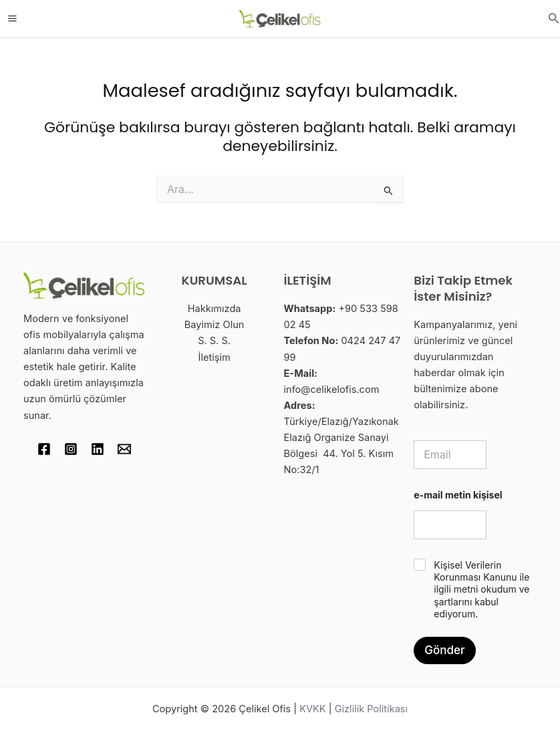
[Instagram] (71, 449)
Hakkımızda (215, 309)
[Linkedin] (98, 449)
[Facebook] (44, 449)
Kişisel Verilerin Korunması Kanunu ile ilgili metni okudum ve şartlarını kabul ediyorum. (481, 589)
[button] (554, 18)
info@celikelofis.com (332, 390)
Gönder (444, 650)
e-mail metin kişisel (458, 495)
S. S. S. (214, 341)
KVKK (312, 709)
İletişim (215, 357)
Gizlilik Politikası (371, 709)
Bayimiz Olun (215, 325)
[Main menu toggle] (12, 18)
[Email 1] (124, 449)
